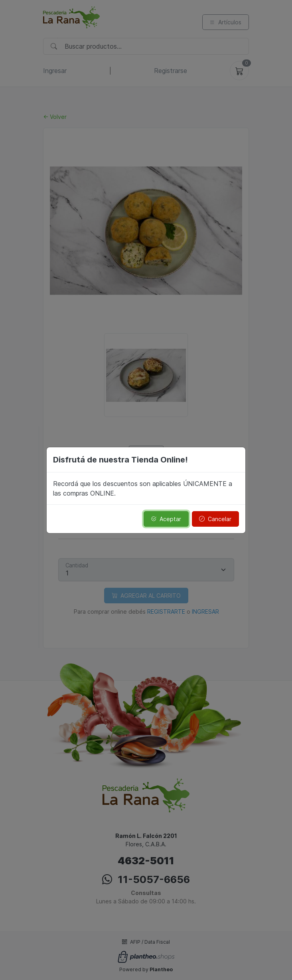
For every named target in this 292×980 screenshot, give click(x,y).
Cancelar (215, 519)
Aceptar (166, 519)
